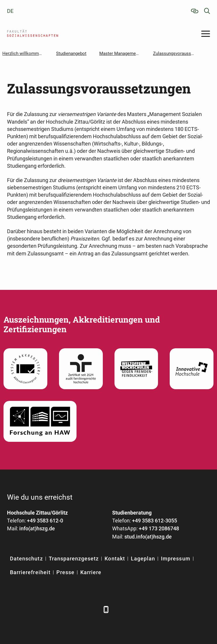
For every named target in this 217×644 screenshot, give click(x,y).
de (10, 11)
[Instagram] (76, 609)
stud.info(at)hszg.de (148, 537)
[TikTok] (92, 609)
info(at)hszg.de (37, 528)
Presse (65, 572)
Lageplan (143, 559)
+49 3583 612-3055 (154, 521)
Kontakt (115, 559)
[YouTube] (60, 609)
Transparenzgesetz (74, 559)
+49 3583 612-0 (45, 521)
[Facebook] (12, 609)
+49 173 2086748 (159, 528)
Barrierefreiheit (30, 572)
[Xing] (44, 609)
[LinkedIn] (28, 609)
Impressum (176, 559)
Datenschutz (26, 559)
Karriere (91, 572)
